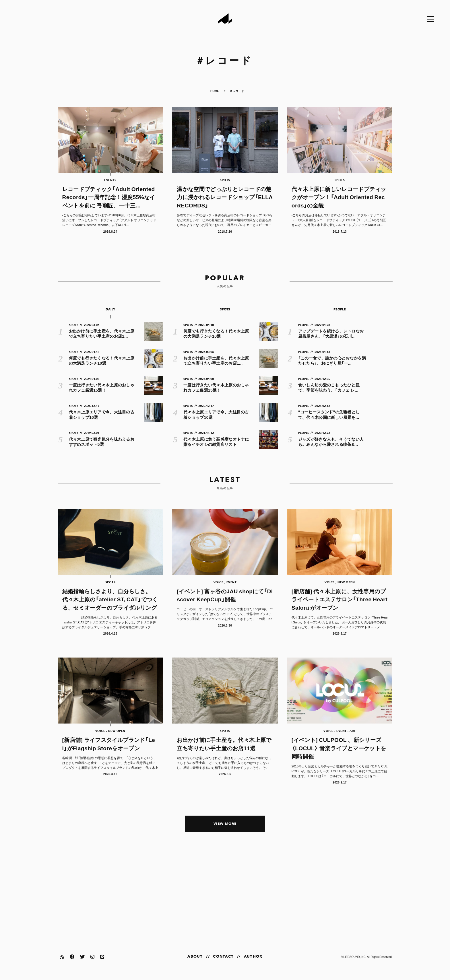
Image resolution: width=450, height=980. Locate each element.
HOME (215, 91)
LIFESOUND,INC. (355, 957)
